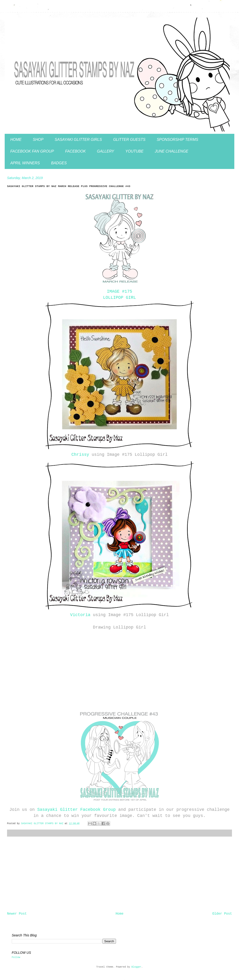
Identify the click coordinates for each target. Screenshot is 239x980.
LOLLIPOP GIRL (119, 298)
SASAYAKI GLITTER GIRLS (78, 140)
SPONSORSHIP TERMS (177, 140)
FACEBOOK (75, 151)
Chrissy (80, 455)
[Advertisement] (119, 874)
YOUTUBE (134, 151)
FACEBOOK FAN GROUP (32, 151)
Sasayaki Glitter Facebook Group (77, 810)
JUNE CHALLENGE (171, 151)
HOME (16, 140)
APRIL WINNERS (25, 163)
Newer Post (17, 914)
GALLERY (106, 151)
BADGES (59, 163)
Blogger (136, 967)
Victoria (80, 615)
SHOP (38, 140)
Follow (16, 957)
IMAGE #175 (119, 292)
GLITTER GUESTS (129, 140)
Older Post (222, 914)
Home (119, 914)
